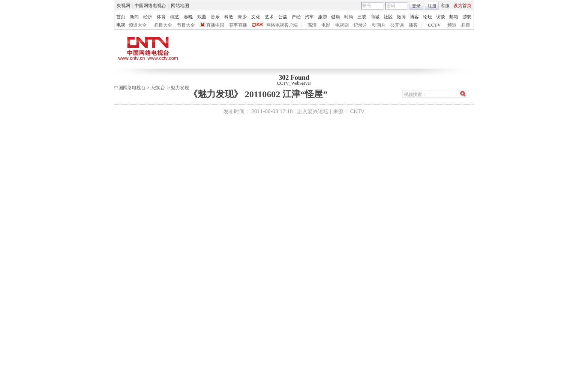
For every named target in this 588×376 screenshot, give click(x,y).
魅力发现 (180, 88)
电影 (326, 25)
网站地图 (180, 6)
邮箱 (454, 17)
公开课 (397, 25)
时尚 (349, 17)
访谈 (441, 17)
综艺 (175, 17)
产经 (296, 17)
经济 (148, 17)
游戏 (467, 17)
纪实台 (158, 88)
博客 (414, 17)
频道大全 (138, 25)
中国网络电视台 (150, 6)
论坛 (427, 17)
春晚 (188, 17)
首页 (121, 17)
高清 (312, 25)
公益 (283, 17)
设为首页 (462, 6)
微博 (401, 17)
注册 (432, 6)
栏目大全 (163, 25)
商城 (375, 17)
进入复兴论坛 (313, 111)
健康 (336, 17)
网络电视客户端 (282, 25)
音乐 (215, 17)
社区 (388, 17)
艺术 (269, 17)
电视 (121, 25)
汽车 (309, 17)
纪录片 (360, 25)
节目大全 (186, 25)
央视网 (123, 6)
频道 (452, 25)
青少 (242, 17)
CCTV (434, 25)
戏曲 (202, 17)
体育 (161, 17)
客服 (445, 6)
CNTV (357, 111)
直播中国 (215, 25)
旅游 (322, 17)
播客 (413, 25)
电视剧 (342, 25)
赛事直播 (238, 25)
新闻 (134, 17)
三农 (362, 17)
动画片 (379, 25)
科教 (229, 17)
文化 (256, 17)
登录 (416, 6)
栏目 (466, 25)
